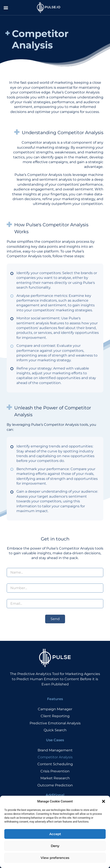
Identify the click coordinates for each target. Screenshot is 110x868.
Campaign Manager (55, 709)
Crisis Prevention (55, 771)
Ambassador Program (55, 805)
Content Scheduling (55, 764)
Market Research (55, 778)
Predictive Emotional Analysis (55, 723)
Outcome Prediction (55, 785)
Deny (55, 856)
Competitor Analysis (55, 757)
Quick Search (55, 730)
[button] (104, 812)
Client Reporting (55, 716)
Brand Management (55, 750)
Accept (55, 844)
